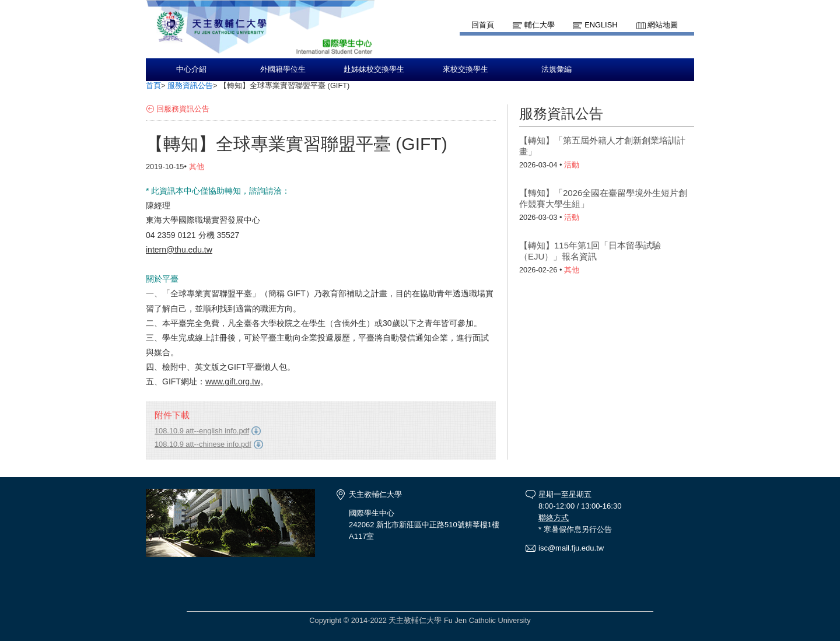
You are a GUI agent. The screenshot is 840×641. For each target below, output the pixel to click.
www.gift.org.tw (233, 381)
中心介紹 (191, 69)
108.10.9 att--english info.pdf (202, 431)
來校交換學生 (466, 69)
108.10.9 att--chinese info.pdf (203, 444)
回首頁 (483, 25)
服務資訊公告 (190, 85)
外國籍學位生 (283, 69)
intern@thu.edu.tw (179, 250)
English (601, 25)
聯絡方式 (554, 518)
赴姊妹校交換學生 (374, 69)
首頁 (153, 85)
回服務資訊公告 (183, 109)
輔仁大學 (540, 25)
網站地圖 (663, 25)
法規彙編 (556, 69)
